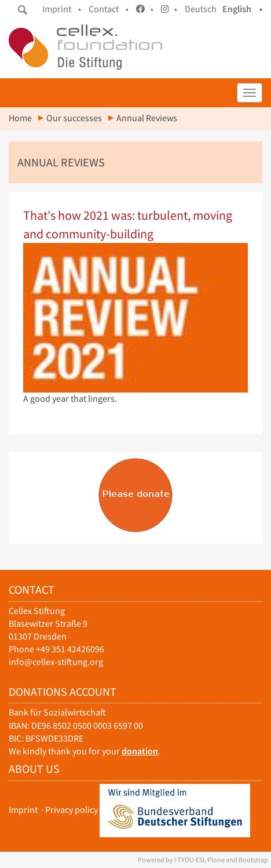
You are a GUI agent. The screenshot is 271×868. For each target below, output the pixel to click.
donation (140, 751)
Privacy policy (72, 810)
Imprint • (62, 9)
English (237, 9)
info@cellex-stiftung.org (56, 662)
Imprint (23, 810)
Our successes (74, 118)
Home (20, 118)
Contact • (109, 9)
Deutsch (201, 9)
